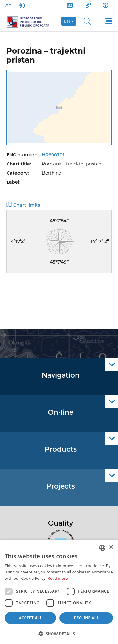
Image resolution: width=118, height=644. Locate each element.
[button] (59, 634)
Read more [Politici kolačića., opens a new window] (58, 578)
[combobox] (102, 548)
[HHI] (31, 21)
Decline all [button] (86, 618)
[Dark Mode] (21, 5)
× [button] (111, 547)
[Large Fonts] (8, 5)
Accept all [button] (31, 618)
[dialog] (59, 592)
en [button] (67, 21)
